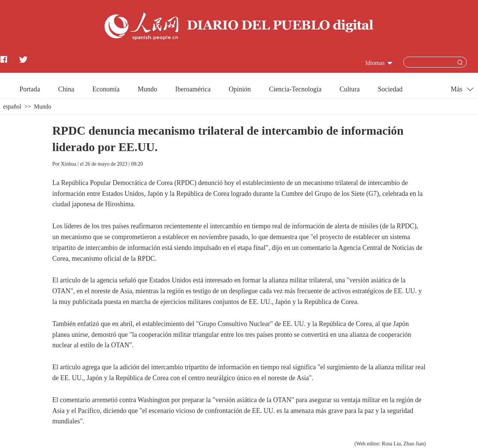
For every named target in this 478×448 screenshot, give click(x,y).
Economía (106, 89)
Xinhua (69, 164)
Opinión (240, 89)
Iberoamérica (193, 89)
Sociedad (390, 89)
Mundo (148, 89)
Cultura (350, 89)
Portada (30, 89)
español (12, 106)
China (66, 89)
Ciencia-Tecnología (295, 89)
